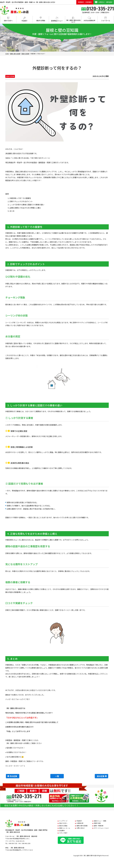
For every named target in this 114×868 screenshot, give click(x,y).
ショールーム (106, 19)
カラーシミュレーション (101, 828)
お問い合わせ (81, 828)
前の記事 (101, 776)
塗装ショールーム (65, 828)
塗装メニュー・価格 (100, 821)
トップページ (63, 821)
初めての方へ (8, 19)
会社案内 (62, 830)
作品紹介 (24, 19)
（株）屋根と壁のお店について (73, 20)
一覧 (57, 776)
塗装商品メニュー (57, 19)
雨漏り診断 (97, 823)
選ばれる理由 (41, 19)
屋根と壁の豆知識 (82, 826)
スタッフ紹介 (63, 833)
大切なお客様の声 (89, 19)
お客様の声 (80, 823)
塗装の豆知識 (10, 76)
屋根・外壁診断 (99, 826)
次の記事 (13, 776)
